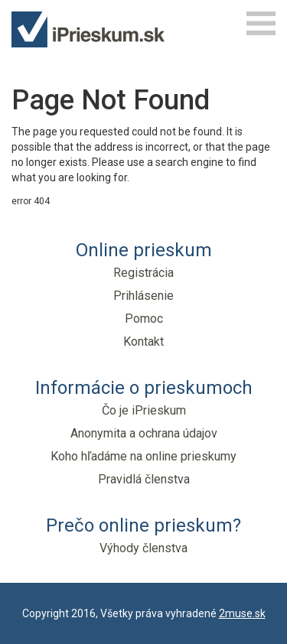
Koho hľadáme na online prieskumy (143, 456)
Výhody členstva (143, 548)
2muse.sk (242, 613)
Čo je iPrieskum (144, 410)
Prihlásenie (143, 296)
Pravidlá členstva (144, 479)
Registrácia (143, 273)
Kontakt (143, 342)
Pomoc (144, 319)
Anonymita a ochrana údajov (144, 433)
